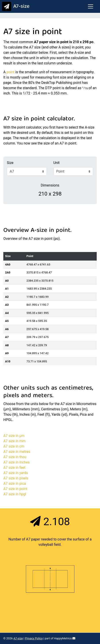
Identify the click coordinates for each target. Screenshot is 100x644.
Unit (57, 163)
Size (10, 163)
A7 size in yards (16, 473)
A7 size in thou (15, 457)
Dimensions (50, 185)
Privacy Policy (34, 638)
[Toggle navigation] (91, 6)
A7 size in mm (14, 441)
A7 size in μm (14, 436)
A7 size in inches (16, 462)
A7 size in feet (14, 468)
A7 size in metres (17, 452)
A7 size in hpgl (15, 494)
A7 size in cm (14, 446)
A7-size (15, 7)
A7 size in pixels (16, 478)
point (10, 72)
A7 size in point (15, 489)
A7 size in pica (15, 483)
